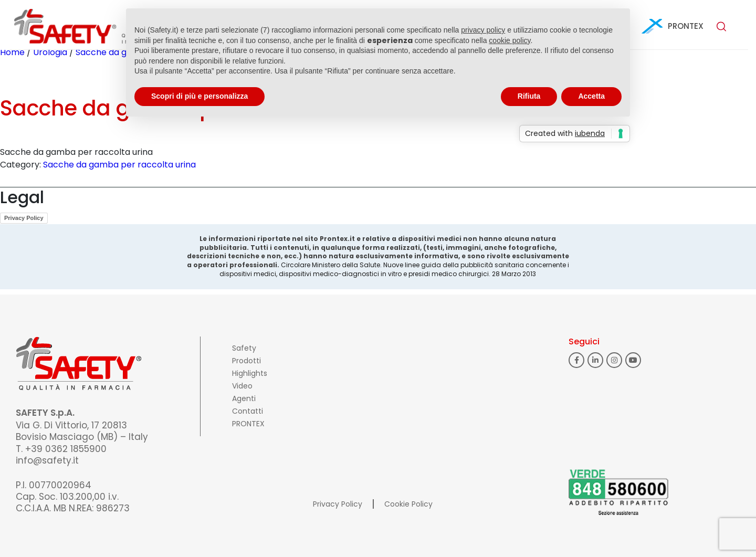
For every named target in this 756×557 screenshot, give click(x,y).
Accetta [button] (591, 96)
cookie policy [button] (510, 40)
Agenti (244, 398)
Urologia (50, 52)
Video (242, 386)
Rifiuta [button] (529, 96)
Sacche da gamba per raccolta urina (119, 165)
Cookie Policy (408, 504)
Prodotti (246, 361)
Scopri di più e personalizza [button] (199, 96)
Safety (244, 348)
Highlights (250, 373)
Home (12, 52)
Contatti (248, 411)
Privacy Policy (24, 218)
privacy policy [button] (483, 30)
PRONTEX (686, 26)
